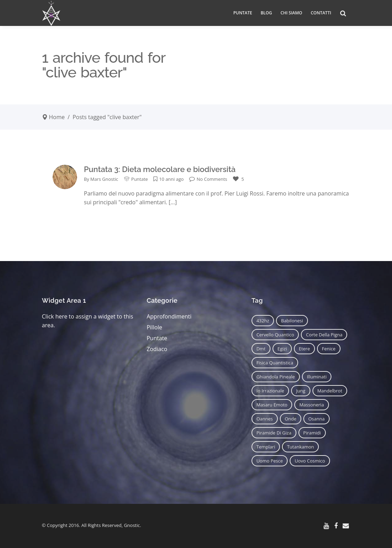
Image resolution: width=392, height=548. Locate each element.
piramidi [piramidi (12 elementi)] (312, 433)
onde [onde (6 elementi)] (291, 419)
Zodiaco (157, 349)
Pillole (154, 327)
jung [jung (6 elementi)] (301, 391)
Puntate (140, 179)
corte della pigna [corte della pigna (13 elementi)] (324, 335)
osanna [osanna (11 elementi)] (317, 419)
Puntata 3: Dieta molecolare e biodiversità (160, 169)
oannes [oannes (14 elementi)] (265, 419)
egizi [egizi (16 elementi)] (282, 349)
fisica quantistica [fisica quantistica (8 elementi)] (275, 363)
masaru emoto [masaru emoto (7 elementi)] (272, 405)
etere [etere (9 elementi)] (304, 349)
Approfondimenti (169, 316)
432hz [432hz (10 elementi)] (263, 321)
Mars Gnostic (104, 179)
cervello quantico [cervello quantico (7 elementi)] (275, 335)
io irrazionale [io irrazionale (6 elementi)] (270, 391)
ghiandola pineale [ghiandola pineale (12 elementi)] (276, 377)
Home (57, 117)
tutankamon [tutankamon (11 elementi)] (300, 447)
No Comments (208, 179)
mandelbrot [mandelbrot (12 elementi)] (330, 391)
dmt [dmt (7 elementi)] (261, 349)
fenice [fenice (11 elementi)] (329, 349)
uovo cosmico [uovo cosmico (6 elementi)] (310, 461)
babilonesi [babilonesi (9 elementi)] (292, 321)
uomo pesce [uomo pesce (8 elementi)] (270, 461)
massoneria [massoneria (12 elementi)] (311, 405)
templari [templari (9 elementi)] (266, 447)
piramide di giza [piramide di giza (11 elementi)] (274, 433)
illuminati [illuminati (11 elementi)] (317, 377)
